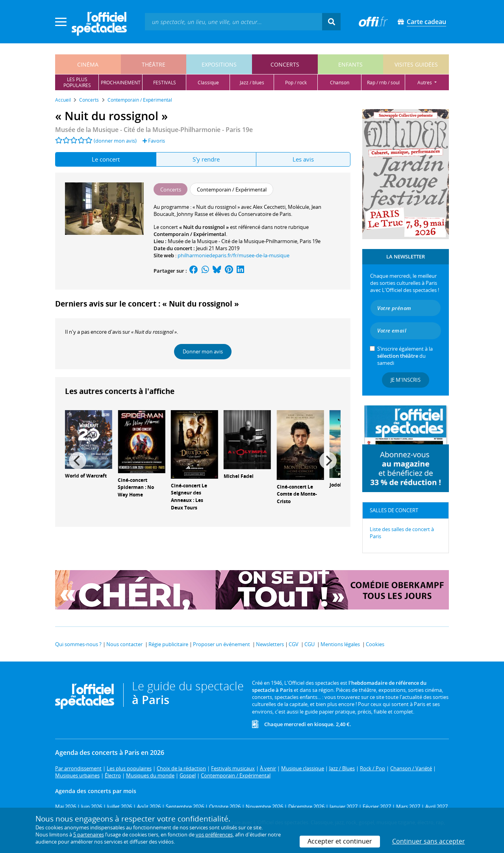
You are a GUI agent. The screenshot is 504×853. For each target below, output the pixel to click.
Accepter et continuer (340, 841)
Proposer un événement (221, 644)
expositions (219, 64)
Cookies (375, 644)
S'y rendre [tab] (206, 159)
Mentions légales (340, 644)
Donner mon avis (203, 351)
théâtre (154, 64)
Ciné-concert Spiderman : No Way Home (136, 488)
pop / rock (296, 83)
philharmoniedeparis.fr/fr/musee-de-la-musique (233, 255)
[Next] (328, 461)
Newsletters (270, 644)
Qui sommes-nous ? (78, 644)
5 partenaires (89, 834)
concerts (285, 64)
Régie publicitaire (168, 644)
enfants (350, 64)
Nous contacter (124, 644)
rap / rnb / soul (383, 83)
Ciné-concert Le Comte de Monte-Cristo (297, 494)
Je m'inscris (406, 380)
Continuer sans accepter (429, 841)
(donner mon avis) (115, 141)
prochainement (121, 83)
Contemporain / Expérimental (190, 234)
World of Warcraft (86, 476)
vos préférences (214, 834)
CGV (294, 644)
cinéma (88, 64)
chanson (340, 83)
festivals (165, 83)
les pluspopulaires (77, 82)
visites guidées (416, 64)
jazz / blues (252, 83)
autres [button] (425, 83)
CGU (309, 644)
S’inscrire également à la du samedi (405, 356)
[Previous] (78, 461)
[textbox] (233, 21)
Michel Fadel (239, 476)
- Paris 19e (154, 130)
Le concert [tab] (106, 159)
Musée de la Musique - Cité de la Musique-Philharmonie (233, 241)
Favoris (154, 141)
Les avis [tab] (303, 159)
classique (208, 83)
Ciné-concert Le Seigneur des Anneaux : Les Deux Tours (189, 497)
